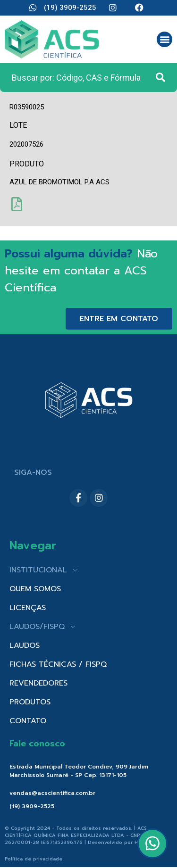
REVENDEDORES (38, 683)
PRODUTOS (30, 702)
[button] (164, 39)
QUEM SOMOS (35, 589)
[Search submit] (160, 77)
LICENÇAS (28, 608)
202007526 (26, 144)
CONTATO (28, 721)
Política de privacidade (34, 859)
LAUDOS (25, 645)
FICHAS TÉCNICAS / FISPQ (58, 664)
